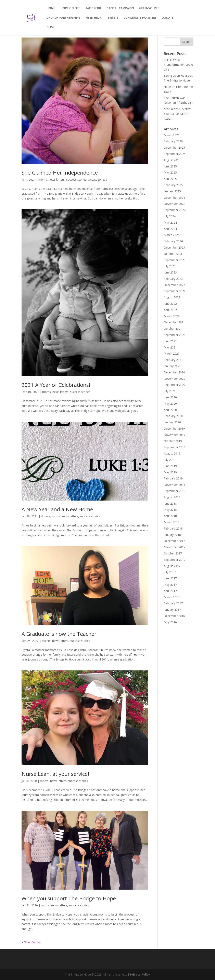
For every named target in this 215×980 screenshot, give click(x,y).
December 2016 (174, 616)
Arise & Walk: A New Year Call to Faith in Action (177, 114)
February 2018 (173, 528)
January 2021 (172, 366)
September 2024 (175, 210)
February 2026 (173, 141)
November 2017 (174, 547)
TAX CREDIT (93, 8)
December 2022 (174, 285)
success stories (76, 180)
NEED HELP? (94, 18)
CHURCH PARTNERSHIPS (63, 18)
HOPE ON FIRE (70, 8)
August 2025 (172, 160)
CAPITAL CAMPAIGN (120, 8)
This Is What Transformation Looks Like (179, 65)
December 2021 (174, 322)
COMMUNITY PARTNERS (140, 18)
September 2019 (175, 447)
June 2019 (170, 466)
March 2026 (172, 135)
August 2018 (172, 497)
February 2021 (173, 360)
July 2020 (170, 391)
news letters (57, 180)
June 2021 (170, 341)
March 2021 (172, 353)
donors (46, 516)
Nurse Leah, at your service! (55, 774)
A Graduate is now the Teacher (59, 634)
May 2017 (170, 585)
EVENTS (113, 18)
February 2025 (173, 185)
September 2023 (175, 260)
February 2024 (173, 241)
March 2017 (172, 597)
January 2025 (172, 191)
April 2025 (170, 179)
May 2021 (170, 347)
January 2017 (172, 610)
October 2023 (173, 254)
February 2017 (173, 603)
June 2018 (170, 503)
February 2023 (173, 279)
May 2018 (170, 510)
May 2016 (170, 622)
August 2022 (172, 297)
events (46, 641)
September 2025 (175, 154)
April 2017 (170, 591)
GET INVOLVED (149, 8)
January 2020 (172, 422)
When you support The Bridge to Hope (69, 898)
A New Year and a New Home (57, 509)
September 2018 (175, 491)
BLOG (50, 27)
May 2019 (170, 472)
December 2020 (174, 372)
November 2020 (174, 379)
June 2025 (170, 166)
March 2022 (172, 316)
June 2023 (170, 272)
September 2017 (175, 560)
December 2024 (174, 198)
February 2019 (173, 478)
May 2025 (170, 172)
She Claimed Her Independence (60, 173)
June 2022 (170, 304)
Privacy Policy (140, 974)
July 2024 (170, 216)
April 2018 (170, 516)
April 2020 (170, 410)
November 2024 (174, 204)
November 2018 (174, 485)
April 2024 (170, 229)
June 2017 (170, 578)
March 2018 (172, 522)
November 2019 (174, 435)
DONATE (168, 18)
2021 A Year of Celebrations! (56, 385)
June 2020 (170, 397)
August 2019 (172, 453)
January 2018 (172, 535)
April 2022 (170, 310)
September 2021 (175, 335)
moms (43, 180)
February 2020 (173, 416)
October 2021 (173, 329)
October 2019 (173, 441)
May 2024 (170, 222)
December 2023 (174, 247)
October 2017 (173, 553)
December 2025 (174, 147)
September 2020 (175, 385)
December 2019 (174, 428)
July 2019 (170, 460)
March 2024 (172, 235)
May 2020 (170, 404)
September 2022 (175, 291)
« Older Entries (31, 942)
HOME (51, 8)
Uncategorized (98, 180)
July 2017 (170, 572)
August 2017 (172, 566)
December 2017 (174, 541)
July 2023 (170, 266)
